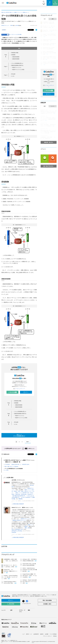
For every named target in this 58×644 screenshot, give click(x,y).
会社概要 (47, 634)
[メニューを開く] (3, 3)
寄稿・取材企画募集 (47, 600)
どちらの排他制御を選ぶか (17, 63)
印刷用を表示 (5, 454)
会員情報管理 (36, 634)
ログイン (26, 392)
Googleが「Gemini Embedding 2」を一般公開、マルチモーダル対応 (11, 577)
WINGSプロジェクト (26, 519)
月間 (53, 19)
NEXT (28, 442)
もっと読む (6, 470)
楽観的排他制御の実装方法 (17, 65)
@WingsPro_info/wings (17, 531)
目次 (27, 48)
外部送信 (55, 636)
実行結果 (13, 74)
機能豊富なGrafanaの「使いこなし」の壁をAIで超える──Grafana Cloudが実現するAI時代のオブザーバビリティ (49, 112)
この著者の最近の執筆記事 (18, 504)
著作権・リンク (29, 634)
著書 (26, 528)
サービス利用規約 (53, 634)
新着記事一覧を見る (49, 142)
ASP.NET (4, 30)
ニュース (53, 106)
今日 (45, 19)
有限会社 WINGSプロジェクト (19, 520)
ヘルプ (23, 634)
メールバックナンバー (19, 389)
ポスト (30, 30)
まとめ (13, 76)
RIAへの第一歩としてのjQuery (11, 466)
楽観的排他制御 (16, 59)
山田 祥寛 (17, 26)
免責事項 (42, 634)
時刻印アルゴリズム (17, 67)
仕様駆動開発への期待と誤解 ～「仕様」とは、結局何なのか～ (11, 561)
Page (6, 66)
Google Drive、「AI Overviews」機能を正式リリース (11, 571)
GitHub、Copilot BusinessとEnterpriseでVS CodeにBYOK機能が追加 (30, 570)
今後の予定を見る (48, 166)
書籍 (29, 610)
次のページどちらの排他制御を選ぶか (19, 435)
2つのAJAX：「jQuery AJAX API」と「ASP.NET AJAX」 (17, 464)
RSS (13, 529)
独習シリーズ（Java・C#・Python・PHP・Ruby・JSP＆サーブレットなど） (23, 491)
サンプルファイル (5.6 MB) (15, 34)
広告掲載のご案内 (47, 604)
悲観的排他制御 (16, 57)
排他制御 (13, 55)
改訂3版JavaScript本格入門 (19, 496)
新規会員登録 (12, 392)
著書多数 (20, 499)
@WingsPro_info (19, 529)
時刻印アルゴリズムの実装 (18, 70)
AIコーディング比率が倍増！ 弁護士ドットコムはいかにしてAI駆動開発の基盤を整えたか (48, 119)
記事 (29, 528)
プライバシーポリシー (47, 636)
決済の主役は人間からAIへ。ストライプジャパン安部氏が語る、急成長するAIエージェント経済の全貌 (48, 132)
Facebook (14, 532)
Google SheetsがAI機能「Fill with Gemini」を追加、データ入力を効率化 (30, 576)
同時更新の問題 (15, 53)
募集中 (26, 526)
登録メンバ (30, 525)
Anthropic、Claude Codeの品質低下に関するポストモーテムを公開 (30, 582)
